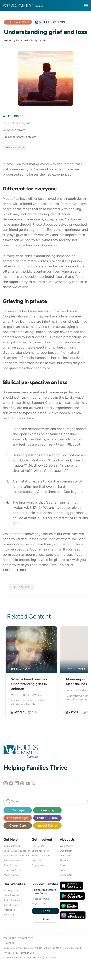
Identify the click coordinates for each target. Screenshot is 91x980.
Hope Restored (12, 895)
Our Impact (66, 851)
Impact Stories (47, 825)
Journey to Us (11, 890)
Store (45, 919)
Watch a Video (11, 875)
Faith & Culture (47, 818)
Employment (38, 865)
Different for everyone (17, 123)
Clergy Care (18, 825)
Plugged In (9, 910)
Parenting (47, 810)
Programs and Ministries (16, 856)
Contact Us (66, 875)
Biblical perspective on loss (19, 137)
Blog (62, 865)
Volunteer (37, 860)
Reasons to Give (40, 899)
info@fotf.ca (10, 943)
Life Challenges (18, 818)
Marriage (18, 810)
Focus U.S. (9, 915)
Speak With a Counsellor (17, 851)
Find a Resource (12, 860)
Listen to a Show (12, 870)
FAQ (62, 870)
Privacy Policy (11, 953)
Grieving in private (14, 130)
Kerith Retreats (12, 900)
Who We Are (67, 846)
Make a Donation (41, 856)
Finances (65, 860)
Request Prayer (12, 846)
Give (45, 911)
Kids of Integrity (12, 905)
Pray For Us (38, 846)
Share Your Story (41, 851)
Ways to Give (39, 904)
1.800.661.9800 (25, 938)
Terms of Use (27, 953)
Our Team (65, 856)
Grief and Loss (15, 147)
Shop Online (10, 865)
